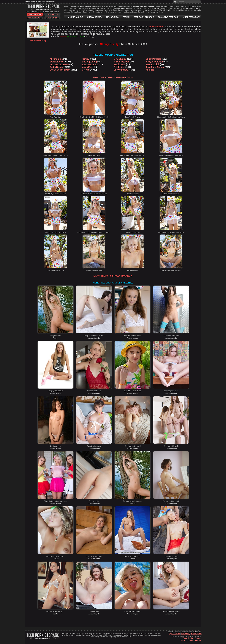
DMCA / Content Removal (191, 640)
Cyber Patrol (174, 634)
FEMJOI (126, 17)
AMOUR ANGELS (76, 17)
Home (96, 77)
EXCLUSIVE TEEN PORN (168, 17)
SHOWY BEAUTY (95, 17)
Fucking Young (89, 62)
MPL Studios (120, 59)
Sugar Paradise (153, 59)
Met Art (85, 70)
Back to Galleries (107, 77)
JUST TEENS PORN (192, 17)
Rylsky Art (119, 67)
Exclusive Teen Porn (60, 70)
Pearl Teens (120, 64)
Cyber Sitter (196, 634)
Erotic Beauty (57, 67)
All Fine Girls (56, 59)
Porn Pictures (35, 14)
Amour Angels (57, 62)
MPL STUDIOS (112, 17)
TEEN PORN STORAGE (144, 17)
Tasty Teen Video (154, 62)
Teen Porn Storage (155, 67)
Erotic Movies (52, 18)
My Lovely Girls (122, 62)
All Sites (150, 70)
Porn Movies (52, 14)
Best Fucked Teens (59, 64)
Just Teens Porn (90, 64)
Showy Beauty (121, 70)
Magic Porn (87, 67)
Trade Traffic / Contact (192, 638)
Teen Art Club (153, 64)
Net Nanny (186, 634)
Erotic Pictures (35, 18)
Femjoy (85, 59)
